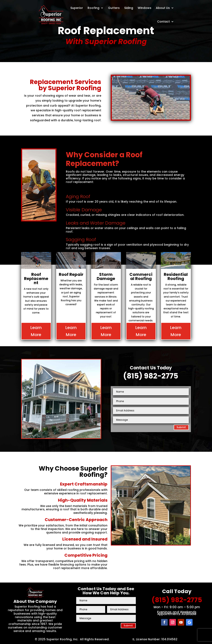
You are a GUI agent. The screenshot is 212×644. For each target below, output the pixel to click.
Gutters (114, 8)
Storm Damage (106, 276)
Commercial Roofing (141, 276)
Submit (181, 427)
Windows (145, 8)
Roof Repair (71, 274)
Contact (163, 22)
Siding (129, 8)
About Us (163, 8)
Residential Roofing (176, 276)
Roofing (93, 8)
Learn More (36, 331)
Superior (77, 8)
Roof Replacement (36, 279)
